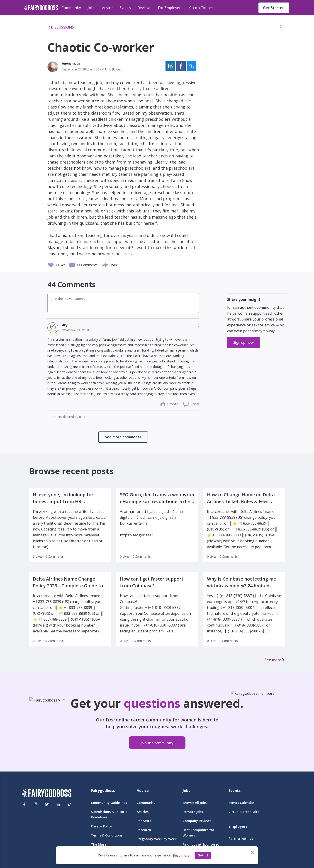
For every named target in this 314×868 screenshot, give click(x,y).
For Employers (170, 8)
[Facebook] (24, 804)
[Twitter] (47, 804)
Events (125, 8)
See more (275, 660)
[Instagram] (36, 804)
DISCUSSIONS (61, 27)
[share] (105, 264)
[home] (41, 8)
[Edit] (281, 28)
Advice (107, 8)
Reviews (144, 8)
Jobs (91, 8)
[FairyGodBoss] (47, 794)
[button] (281, 28)
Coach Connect (202, 8)
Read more (181, 855)
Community (71, 8)
